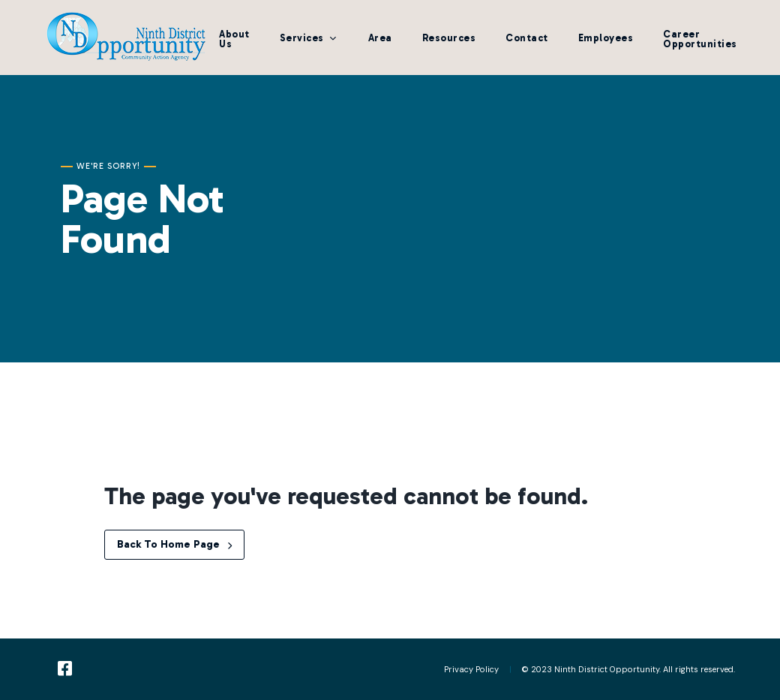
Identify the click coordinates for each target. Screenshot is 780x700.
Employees (606, 38)
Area (380, 38)
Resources (449, 38)
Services (302, 38)
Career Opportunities (700, 39)
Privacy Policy (471, 669)
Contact (527, 38)
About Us (234, 39)
